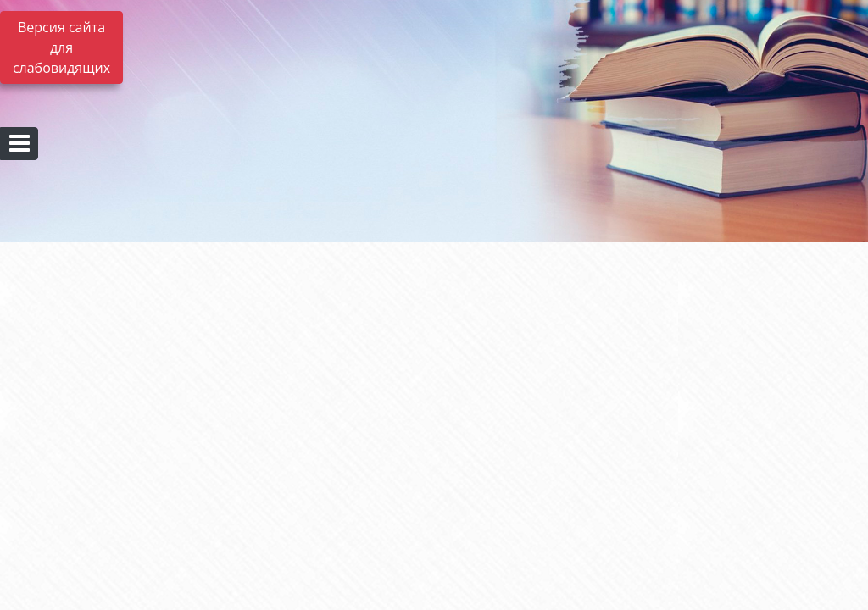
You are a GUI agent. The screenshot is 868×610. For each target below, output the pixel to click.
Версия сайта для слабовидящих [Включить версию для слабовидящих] (61, 47)
